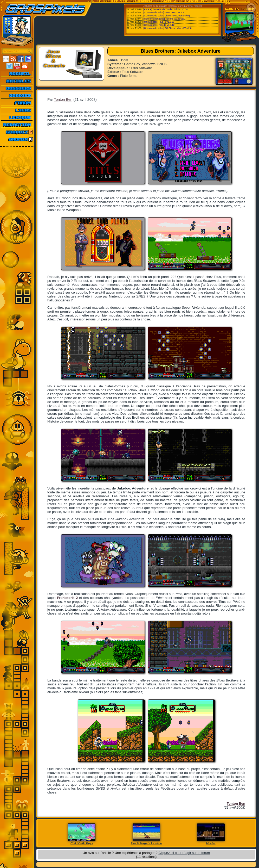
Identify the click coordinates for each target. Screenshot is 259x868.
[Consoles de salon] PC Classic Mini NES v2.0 (168, 28)
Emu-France (195, 6)
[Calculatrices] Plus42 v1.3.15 (159, 22)
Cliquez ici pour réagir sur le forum (184, 853)
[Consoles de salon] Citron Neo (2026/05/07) (167, 16)
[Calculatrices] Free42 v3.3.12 (159, 25)
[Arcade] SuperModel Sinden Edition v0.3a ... (167, 9)
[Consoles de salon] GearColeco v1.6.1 (164, 13)
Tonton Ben (63, 100)
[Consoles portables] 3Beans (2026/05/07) (166, 19)
